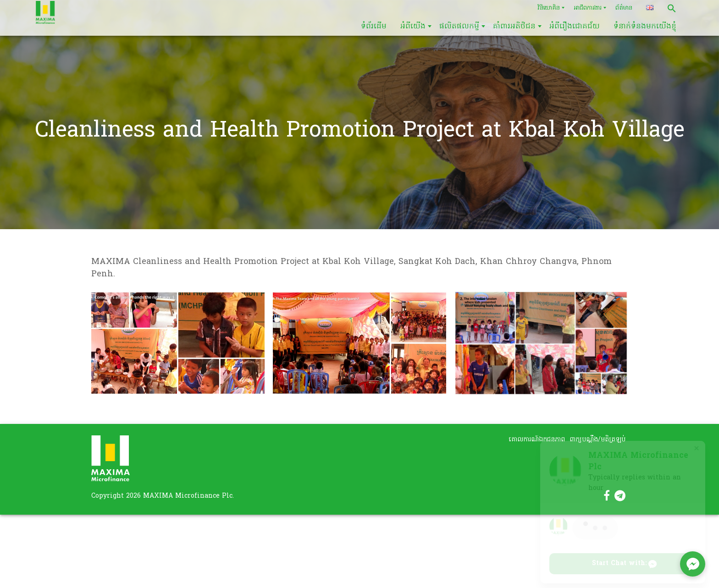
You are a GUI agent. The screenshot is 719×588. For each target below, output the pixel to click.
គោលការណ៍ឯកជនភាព (537, 440)
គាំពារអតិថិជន (514, 27)
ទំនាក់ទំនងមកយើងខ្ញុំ (645, 27)
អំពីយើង (413, 27)
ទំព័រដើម (374, 27)
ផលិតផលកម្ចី (459, 27)
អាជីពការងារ (588, 8)
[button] (672, 8)
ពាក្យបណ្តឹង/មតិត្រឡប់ (597, 440)
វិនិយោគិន (549, 8)
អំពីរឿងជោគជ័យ (575, 27)
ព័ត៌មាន (624, 8)
